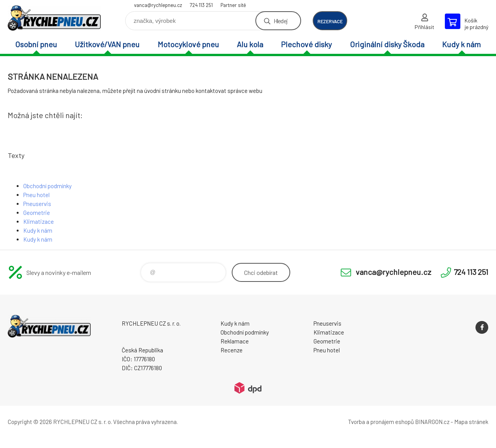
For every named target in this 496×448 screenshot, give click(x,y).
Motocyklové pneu (188, 44)
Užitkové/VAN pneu (107, 44)
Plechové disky (306, 44)
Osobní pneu (36, 44)
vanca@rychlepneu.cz (158, 5)
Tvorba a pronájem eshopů (381, 422)
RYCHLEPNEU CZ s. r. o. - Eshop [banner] (54, 18)
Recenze (232, 350)
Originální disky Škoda (387, 44)
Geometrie (37, 213)
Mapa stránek (471, 422)
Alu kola (250, 44)
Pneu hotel (36, 195)
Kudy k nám (462, 44)
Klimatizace (39, 221)
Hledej (281, 21)
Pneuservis (37, 204)
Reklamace (235, 341)
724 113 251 (201, 5)
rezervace (330, 21)
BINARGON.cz (432, 422)
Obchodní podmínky (47, 186)
